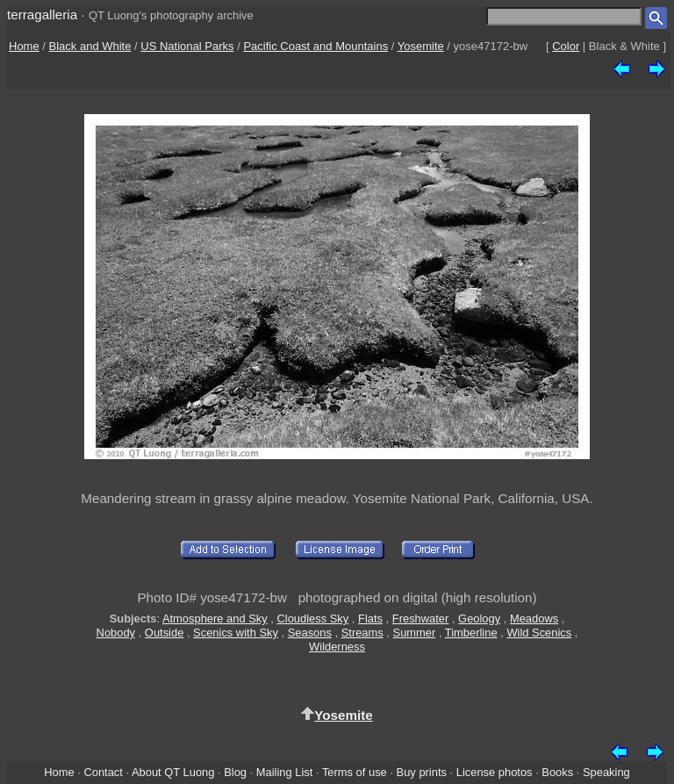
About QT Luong (173, 772)
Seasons (310, 633)
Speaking (606, 772)
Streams (362, 633)
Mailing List (285, 772)
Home (24, 46)
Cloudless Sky (312, 619)
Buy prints (422, 772)
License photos (495, 772)
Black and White (90, 46)
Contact (103, 772)
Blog (235, 772)
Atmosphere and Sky (215, 619)
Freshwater (421, 619)
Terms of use (355, 772)
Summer (415, 633)
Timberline (471, 633)
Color (566, 46)
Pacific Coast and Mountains (315, 46)
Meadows (534, 619)
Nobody (116, 633)
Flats (370, 619)
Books (557, 772)
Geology (479, 619)
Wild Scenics (539, 633)
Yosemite (421, 46)
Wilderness (337, 647)
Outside (164, 633)
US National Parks (187, 46)
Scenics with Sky (236, 633)
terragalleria (42, 14)
